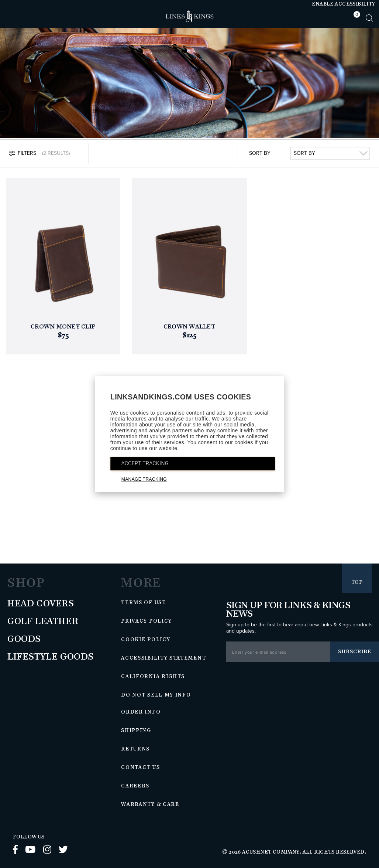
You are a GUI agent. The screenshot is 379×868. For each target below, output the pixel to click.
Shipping (136, 731)
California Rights (153, 677)
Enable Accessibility (343, 4)
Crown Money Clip (63, 327)
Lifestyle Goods (51, 657)
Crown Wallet (189, 327)
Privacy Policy (147, 621)
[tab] (355, 18)
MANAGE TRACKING (144, 479)
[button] (11, 20)
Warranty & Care (150, 804)
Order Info (141, 712)
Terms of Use (143, 603)
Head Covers (41, 604)
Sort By (260, 153)
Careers (135, 786)
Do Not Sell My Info (156, 695)
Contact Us (140, 767)
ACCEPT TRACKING (145, 463)
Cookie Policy (146, 640)
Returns (135, 749)
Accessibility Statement (163, 658)
